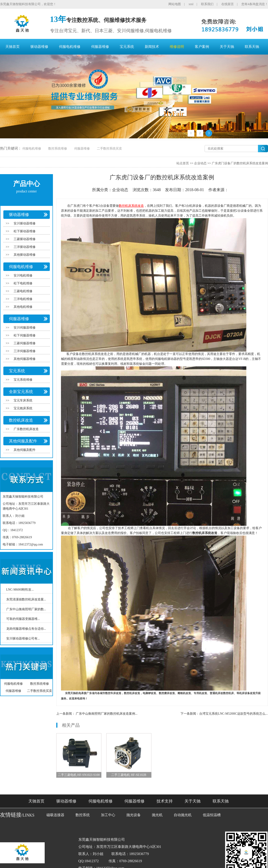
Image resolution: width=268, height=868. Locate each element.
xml (191, 4)
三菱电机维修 (23, 291)
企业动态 (200, 163)
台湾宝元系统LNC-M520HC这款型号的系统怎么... (233, 714)
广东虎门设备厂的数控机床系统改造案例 (240, 163)
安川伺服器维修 (25, 328)
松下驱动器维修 (25, 231)
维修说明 (177, 47)
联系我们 (207, 4)
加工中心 (108, 815)
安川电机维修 (23, 276)
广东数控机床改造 (26, 429)
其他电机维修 (23, 307)
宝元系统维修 (23, 380)
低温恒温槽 (212, 815)
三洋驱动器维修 (25, 247)
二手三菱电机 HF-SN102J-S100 (79, 775)
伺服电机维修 (70, 47)
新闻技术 (152, 47)
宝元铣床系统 (23, 408)
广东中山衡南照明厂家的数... (26, 609)
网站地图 (175, 4)
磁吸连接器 (55, 815)
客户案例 (202, 47)
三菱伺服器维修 (25, 343)
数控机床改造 (21, 420)
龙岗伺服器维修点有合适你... (26, 629)
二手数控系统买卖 (109, 149)
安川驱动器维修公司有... (23, 639)
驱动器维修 (39, 47)
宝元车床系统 (23, 400)
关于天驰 (227, 47)
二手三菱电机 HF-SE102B (129, 775)
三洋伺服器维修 (25, 351)
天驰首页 (13, 47)
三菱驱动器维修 (25, 239)
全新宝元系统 (21, 392)
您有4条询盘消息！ (255, 4)
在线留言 (228, 4)
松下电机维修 (23, 283)
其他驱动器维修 (25, 255)
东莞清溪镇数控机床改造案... (26, 599)
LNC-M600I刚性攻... (20, 590)
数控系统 (83, 815)
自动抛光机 (183, 815)
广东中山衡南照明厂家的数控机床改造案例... (107, 714)
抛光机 (157, 815)
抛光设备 (134, 815)
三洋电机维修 (23, 299)
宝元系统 (127, 47)
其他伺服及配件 (23, 441)
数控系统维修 (58, 149)
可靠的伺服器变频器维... (23, 619)
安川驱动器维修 (25, 223)
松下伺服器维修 (25, 335)
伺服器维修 (100, 47)
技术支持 (165, 801)
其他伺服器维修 (25, 359)
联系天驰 (252, 47)
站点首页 (183, 163)
